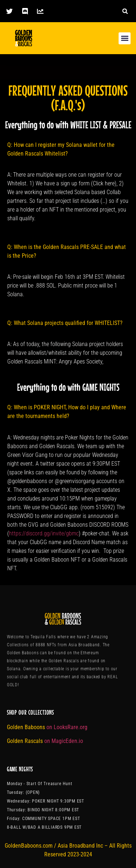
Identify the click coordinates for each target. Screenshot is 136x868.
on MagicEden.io (64, 741)
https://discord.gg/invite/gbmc (44, 533)
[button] (125, 11)
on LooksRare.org (67, 727)
